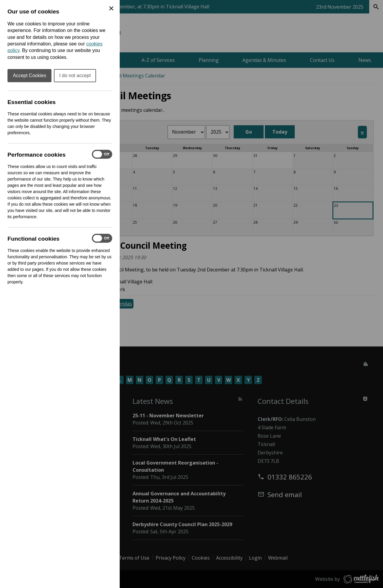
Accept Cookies (29, 75)
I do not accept (75, 75)
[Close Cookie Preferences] (111, 8)
